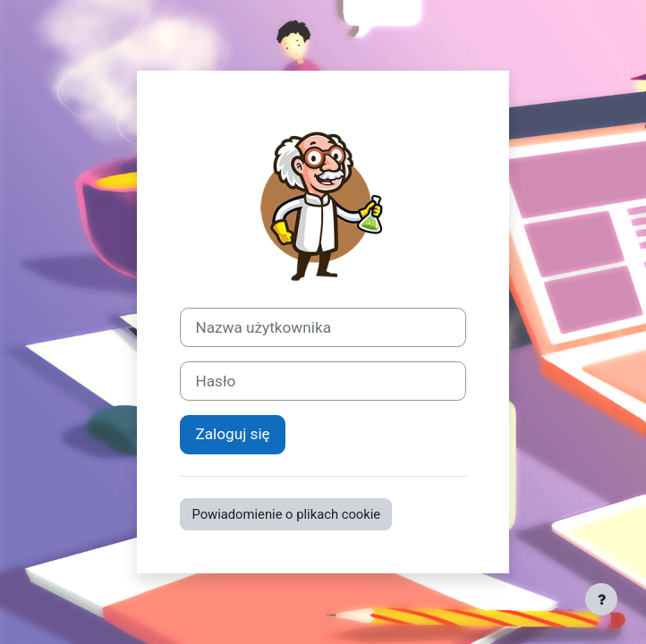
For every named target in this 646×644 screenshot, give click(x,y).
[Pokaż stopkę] (601, 599)
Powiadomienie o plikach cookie (286, 514)
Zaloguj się (232, 434)
